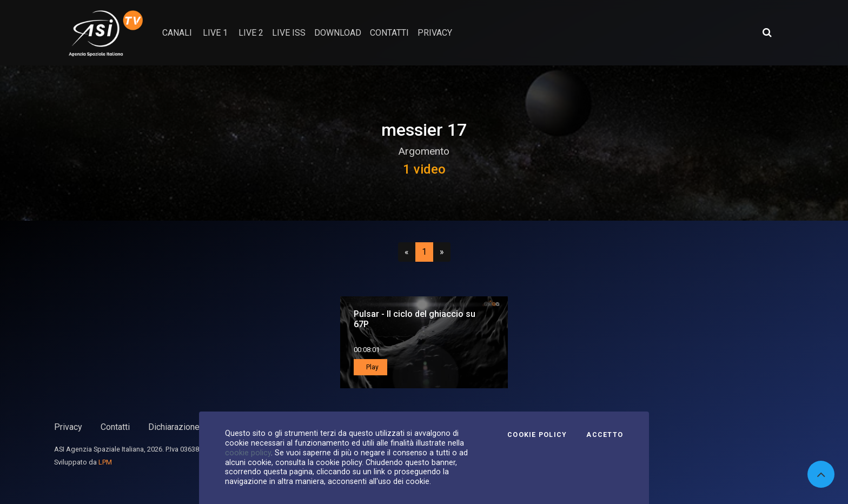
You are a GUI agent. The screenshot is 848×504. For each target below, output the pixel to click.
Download (338, 33)
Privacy (68, 427)
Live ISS (289, 33)
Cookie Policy (537, 435)
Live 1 (215, 33)
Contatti (115, 427)
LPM (105, 462)
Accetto (605, 435)
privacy (435, 33)
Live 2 (251, 33)
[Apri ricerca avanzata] (767, 32)
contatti (389, 33)
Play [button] (372, 367)
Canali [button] (177, 33)
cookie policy (248, 453)
